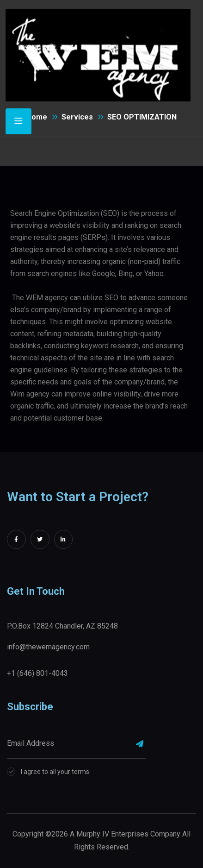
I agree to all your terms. (56, 772)
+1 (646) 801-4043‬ (37, 673)
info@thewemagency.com (48, 647)
